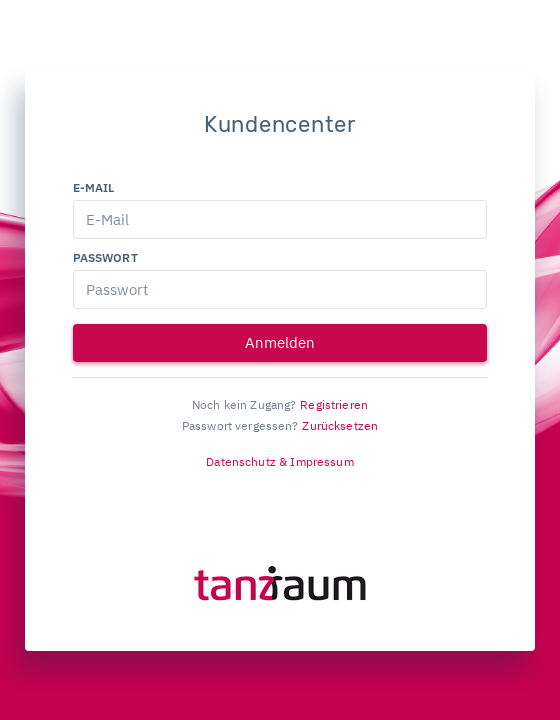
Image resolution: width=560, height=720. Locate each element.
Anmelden (280, 342)
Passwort (105, 257)
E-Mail (94, 187)
